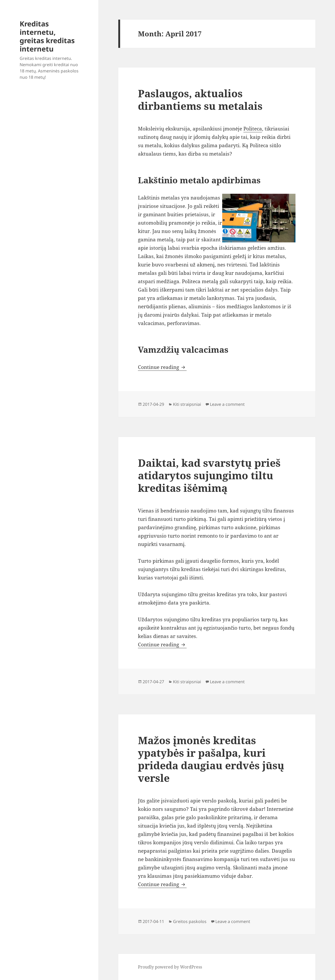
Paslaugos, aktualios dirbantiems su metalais (200, 99)
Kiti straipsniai (187, 404)
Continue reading (162, 367)
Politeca (253, 129)
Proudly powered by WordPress (170, 967)
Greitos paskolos (190, 921)
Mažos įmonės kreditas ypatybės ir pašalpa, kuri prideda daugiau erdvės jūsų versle (211, 759)
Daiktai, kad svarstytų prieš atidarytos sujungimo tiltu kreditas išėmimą (209, 475)
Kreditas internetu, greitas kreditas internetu (47, 36)
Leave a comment (227, 404)
